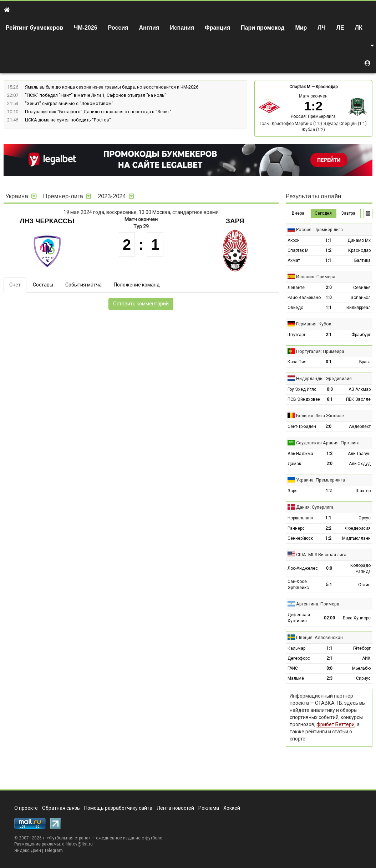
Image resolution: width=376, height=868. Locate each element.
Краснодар (327, 87)
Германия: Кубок (314, 324)
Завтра (348, 213)
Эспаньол (360, 298)
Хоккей (232, 808)
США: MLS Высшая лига (321, 555)
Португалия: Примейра (320, 351)
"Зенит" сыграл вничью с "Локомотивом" (69, 103)
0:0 (330, 389)
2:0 (329, 288)
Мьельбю (361, 668)
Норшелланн (300, 518)
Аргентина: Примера (318, 604)
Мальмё (296, 678)
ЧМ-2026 (86, 28)
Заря (235, 221)
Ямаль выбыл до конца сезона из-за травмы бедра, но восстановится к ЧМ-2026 (112, 87)
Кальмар (296, 648)
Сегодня (323, 213)
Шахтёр (363, 491)
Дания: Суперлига (315, 507)
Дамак (294, 464)
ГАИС (293, 668)
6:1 (330, 399)
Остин (364, 585)
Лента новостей (175, 808)
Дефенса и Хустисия (299, 618)
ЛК (359, 28)
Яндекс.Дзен (28, 850)
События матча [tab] (83, 285)
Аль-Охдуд (360, 464)
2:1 (329, 335)
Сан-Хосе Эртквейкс (298, 585)
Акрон (294, 240)
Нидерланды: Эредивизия (324, 378)
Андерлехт (360, 426)
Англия (149, 28)
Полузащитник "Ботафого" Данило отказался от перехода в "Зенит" (98, 112)
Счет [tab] (15, 285)
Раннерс (296, 528)
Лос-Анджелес (303, 568)
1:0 (329, 298)
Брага (365, 362)
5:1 (329, 585)
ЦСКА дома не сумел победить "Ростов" (68, 120)
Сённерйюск (300, 538)
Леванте (296, 288)
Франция (217, 28)
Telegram (54, 850)
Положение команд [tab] (137, 285)
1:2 (328, 250)
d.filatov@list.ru (77, 844)
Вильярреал (359, 308)
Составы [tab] (43, 285)
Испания (182, 28)
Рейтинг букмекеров (34, 28)
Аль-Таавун (359, 454)
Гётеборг (362, 648)
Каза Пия (297, 362)
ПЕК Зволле (358, 399)
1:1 (328, 240)
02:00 (329, 618)
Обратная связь (61, 808)
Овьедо (295, 308)
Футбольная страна (69, 838)
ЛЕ (340, 28)
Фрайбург (361, 335)
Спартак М (300, 87)
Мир (301, 28)
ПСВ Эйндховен (304, 399)
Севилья (362, 288)
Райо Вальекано (304, 298)
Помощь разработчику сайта (118, 808)
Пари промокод (263, 28)
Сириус (363, 678)
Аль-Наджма (300, 454)
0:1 (329, 362)
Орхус (365, 518)
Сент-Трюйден (302, 426)
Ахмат (294, 260)
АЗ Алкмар (360, 389)
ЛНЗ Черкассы (47, 221)
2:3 (329, 678)
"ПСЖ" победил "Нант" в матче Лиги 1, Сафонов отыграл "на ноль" (96, 95)
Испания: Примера (316, 277)
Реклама (209, 808)
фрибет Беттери (336, 724)
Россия (118, 28)
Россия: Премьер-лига (313, 116)
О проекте (26, 808)
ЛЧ (321, 28)
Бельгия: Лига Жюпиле (320, 416)
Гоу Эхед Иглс (302, 389)
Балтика (362, 260)
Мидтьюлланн (356, 538)
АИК (366, 658)
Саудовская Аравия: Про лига (328, 443)
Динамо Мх (359, 240)
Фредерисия (358, 528)
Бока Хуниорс (357, 618)
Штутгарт (296, 335)
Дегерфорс (299, 658)
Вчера (298, 213)
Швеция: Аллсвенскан (319, 637)
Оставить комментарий (141, 304)
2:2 (328, 528)
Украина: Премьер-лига (321, 480)
